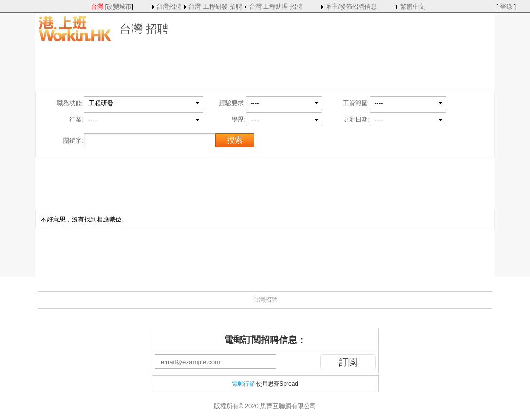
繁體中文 (413, 6)
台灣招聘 (169, 6)
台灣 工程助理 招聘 (276, 6)
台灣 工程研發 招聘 (215, 6)
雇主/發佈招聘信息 (352, 6)
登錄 (506, 6)
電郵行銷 (243, 384)
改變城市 (119, 6)
